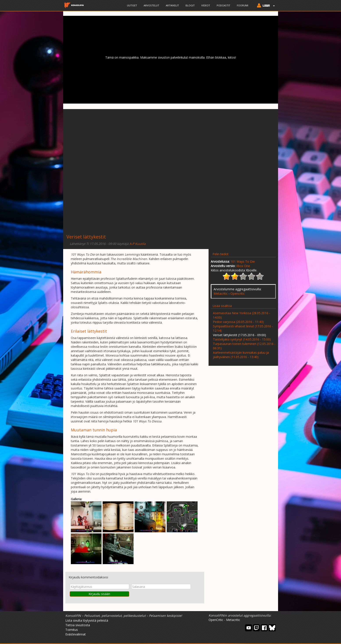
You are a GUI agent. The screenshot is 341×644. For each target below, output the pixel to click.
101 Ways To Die (243, 261)
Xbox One (243, 266)
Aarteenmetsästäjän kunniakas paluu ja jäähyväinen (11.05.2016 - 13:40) (241, 355)
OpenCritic (216, 620)
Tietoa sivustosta (78, 625)
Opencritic (238, 293)
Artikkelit (172, 5)
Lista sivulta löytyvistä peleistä (87, 620)
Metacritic (221, 293)
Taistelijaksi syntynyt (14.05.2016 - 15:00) (242, 339)
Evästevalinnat (76, 634)
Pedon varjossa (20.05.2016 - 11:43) (238, 322)
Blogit (190, 5)
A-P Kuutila (137, 244)
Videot (206, 5)
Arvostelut (151, 5)
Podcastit (223, 5)
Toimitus (72, 630)
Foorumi (243, 5)
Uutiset (132, 5)
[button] (265, 6)
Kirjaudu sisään (99, 594)
